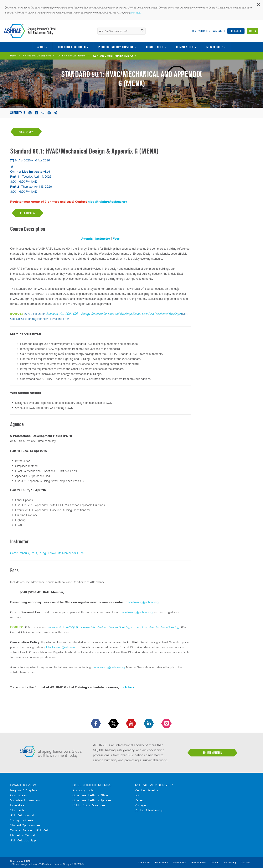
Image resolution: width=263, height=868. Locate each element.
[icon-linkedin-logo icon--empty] (149, 724)
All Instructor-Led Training (72, 56)
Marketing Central (23, 835)
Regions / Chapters (24, 790)
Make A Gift (219, 31)
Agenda (87, 239)
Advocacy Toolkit (84, 790)
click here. (136, 13)
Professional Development (116, 47)
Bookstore (236, 31)
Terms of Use (180, 863)
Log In (253, 31)
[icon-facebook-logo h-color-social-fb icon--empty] (96, 724)
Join (193, 31)
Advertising (230, 863)
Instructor (103, 239)
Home (13, 56)
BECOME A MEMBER (212, 753)
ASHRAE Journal (22, 815)
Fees (116, 239)
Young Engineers (22, 820)
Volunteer (204, 31)
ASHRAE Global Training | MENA (113, 56)
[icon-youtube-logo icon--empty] (131, 724)
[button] (258, 6)
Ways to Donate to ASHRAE (30, 830)
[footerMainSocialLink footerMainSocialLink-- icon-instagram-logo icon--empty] (167, 724)
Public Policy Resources (89, 805)
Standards (17, 810)
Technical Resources (72, 47)
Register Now (26, 132)
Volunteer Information (25, 800)
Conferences (155, 47)
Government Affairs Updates (92, 800)
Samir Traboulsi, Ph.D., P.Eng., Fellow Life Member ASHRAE (48, 553)
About (41, 47)
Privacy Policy (199, 863)
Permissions (161, 863)
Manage (140, 805)
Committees (18, 795)
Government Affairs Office (90, 795)
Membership (215, 47)
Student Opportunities (25, 825)
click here (127, 687)
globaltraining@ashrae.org (108, 202)
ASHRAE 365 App (23, 840)
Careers (215, 863)
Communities (185, 47)
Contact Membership (149, 810)
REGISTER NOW (28, 213)
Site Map (246, 863)
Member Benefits (146, 790)
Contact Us (144, 863)
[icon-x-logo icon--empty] (114, 724)
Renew (139, 800)
